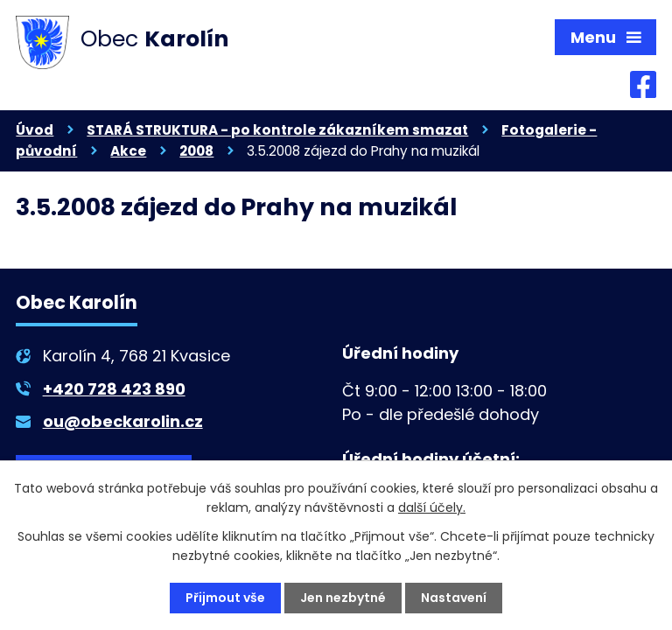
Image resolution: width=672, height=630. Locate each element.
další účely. (432, 507)
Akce (128, 151)
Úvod (35, 130)
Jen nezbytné (343, 598)
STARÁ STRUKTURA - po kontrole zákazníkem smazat (277, 130)
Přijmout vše (225, 598)
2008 (196, 151)
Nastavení (454, 598)
